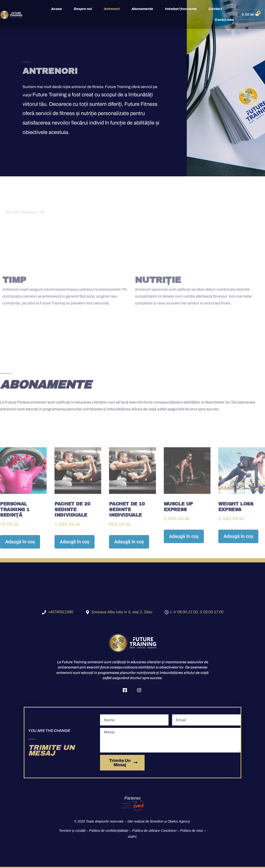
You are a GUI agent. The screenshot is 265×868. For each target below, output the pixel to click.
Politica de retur (192, 831)
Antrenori (112, 9)
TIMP (14, 280)
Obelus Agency (179, 821)
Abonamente (142, 9)
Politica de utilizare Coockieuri (154, 831)
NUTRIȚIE (158, 280)
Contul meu (224, 20)
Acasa (57, 9)
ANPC (133, 837)
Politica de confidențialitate (109, 831)
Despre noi (83, 9)
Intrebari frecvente (181, 9)
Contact (215, 9)
